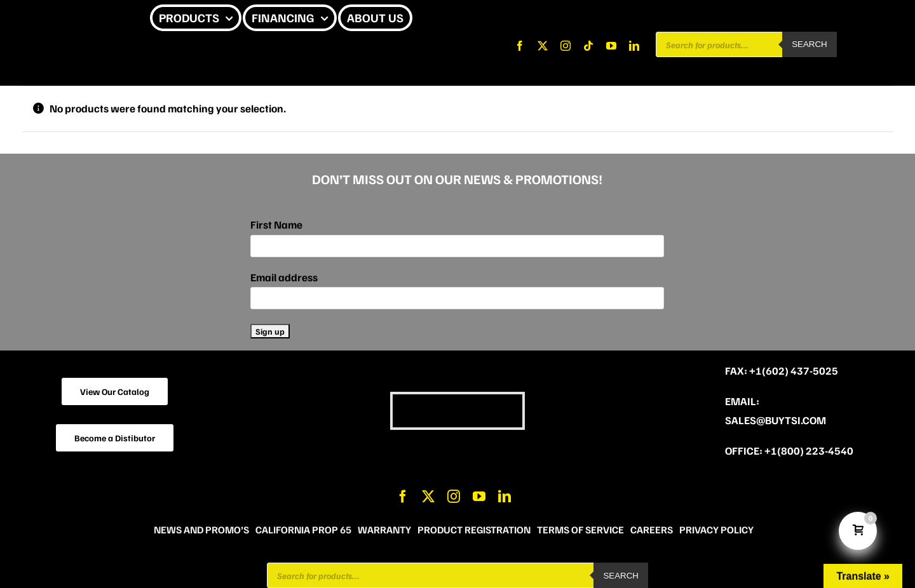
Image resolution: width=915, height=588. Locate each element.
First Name (276, 224)
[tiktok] (588, 46)
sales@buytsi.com (776, 420)
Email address (284, 277)
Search (810, 44)
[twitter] (543, 46)
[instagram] (566, 46)
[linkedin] (634, 46)
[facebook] (520, 46)
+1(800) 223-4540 (809, 451)
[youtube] (611, 46)
